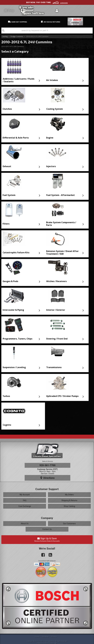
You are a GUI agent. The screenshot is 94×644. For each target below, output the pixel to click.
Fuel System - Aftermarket (61, 195)
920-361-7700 (47, 465)
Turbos (6, 396)
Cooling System (55, 109)
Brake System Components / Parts (61, 224)
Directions (48, 478)
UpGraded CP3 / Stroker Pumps (62, 396)
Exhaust (7, 166)
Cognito (7, 425)
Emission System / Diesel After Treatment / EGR (62, 253)
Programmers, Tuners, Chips (18, 339)
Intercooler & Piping (13, 310)
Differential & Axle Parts (16, 138)
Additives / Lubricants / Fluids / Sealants (19, 80)
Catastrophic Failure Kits (16, 253)
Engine (50, 138)
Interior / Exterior (56, 310)
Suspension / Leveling (14, 367)
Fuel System (9, 195)
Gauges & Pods (10, 281)
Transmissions (54, 367)
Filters (6, 224)
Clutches (7, 109)
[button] (47, 31)
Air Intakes (52, 80)
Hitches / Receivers (56, 281)
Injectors (51, 166)
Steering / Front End (57, 339)
